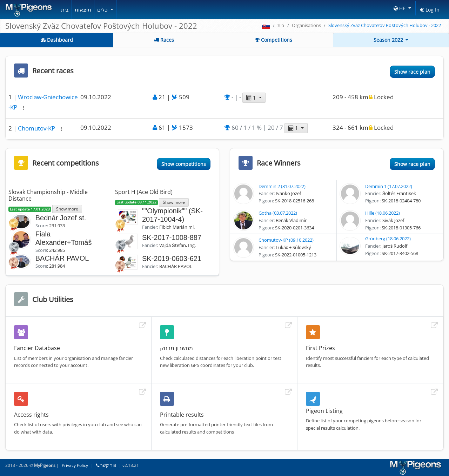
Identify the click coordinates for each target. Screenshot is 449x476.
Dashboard (57, 40)
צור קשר (106, 465)
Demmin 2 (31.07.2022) (282, 186)
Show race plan (412, 72)
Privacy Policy (75, 465)
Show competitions (184, 164)
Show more (67, 209)
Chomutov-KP (37, 128)
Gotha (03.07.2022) (278, 213)
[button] (24, 108)
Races (164, 40)
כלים (103, 9)
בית (65, 9)
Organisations (306, 25)
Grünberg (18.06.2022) (388, 239)
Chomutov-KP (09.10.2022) (286, 240)
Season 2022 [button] (389, 40)
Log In (430, 10)
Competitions (274, 40)
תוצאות (83, 9)
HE (400, 8)
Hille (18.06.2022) (383, 213)
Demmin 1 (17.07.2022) (389, 186)
